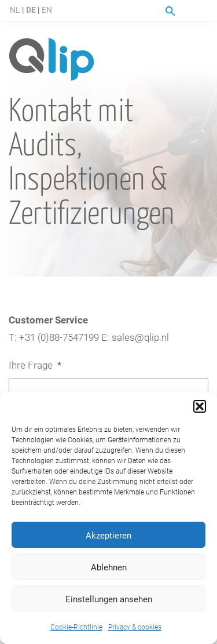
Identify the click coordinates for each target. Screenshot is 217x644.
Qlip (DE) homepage (52, 60)
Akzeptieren (108, 535)
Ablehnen (109, 567)
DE (31, 10)
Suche (170, 11)
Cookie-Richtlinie (76, 627)
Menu (201, 11)
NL (15, 10)
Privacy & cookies (135, 627)
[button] (200, 406)
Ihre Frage (35, 365)
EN (47, 10)
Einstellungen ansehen (109, 599)
